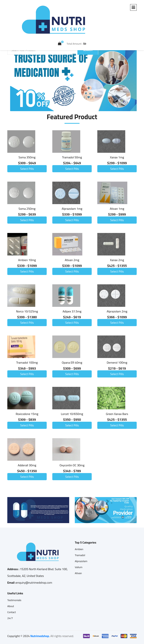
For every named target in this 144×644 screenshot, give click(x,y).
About (11, 606)
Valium (79, 567)
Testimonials (14, 600)
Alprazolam (81, 561)
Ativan (78, 573)
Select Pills (27, 169)
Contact (12, 612)
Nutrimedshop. (40, 636)
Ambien (79, 549)
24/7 (10, 618)
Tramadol (80, 555)
